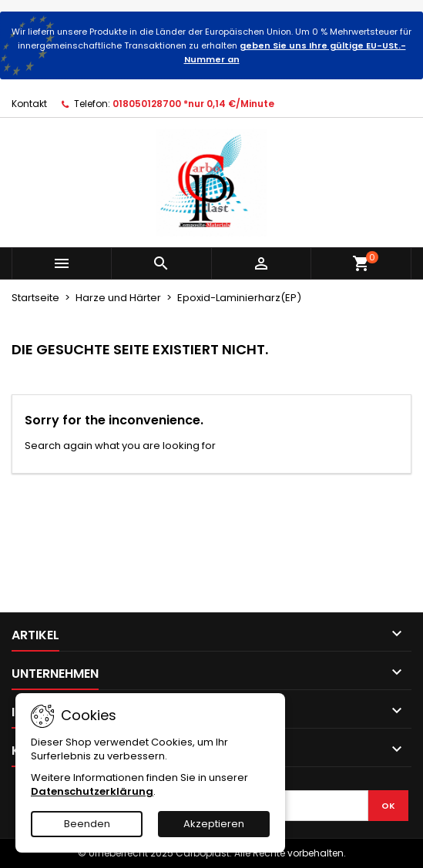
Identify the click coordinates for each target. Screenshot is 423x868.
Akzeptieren (214, 824)
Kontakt (29, 104)
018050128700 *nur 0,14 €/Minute (193, 104)
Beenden (87, 824)
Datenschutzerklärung (92, 791)
